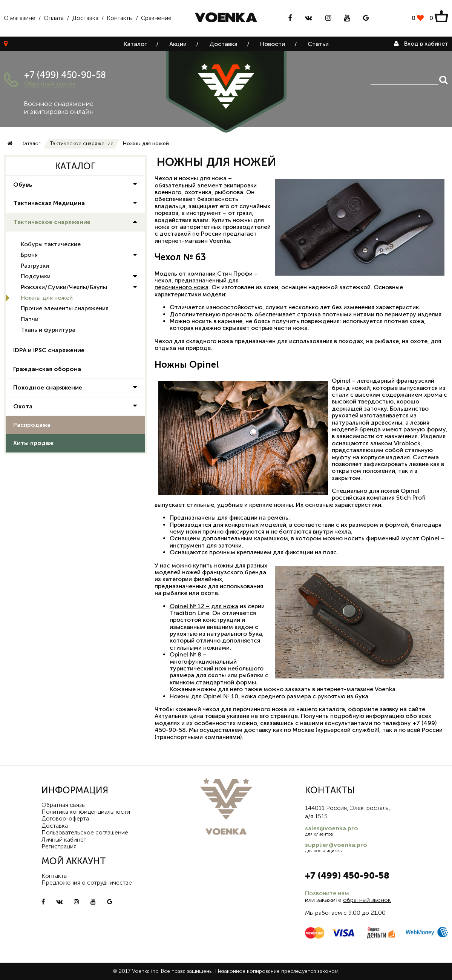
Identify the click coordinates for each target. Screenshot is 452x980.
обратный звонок (367, 900)
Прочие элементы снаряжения (65, 308)
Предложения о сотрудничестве (87, 883)
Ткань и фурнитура (48, 330)
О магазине (20, 18)
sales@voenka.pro (332, 828)
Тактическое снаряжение (82, 143)
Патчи (30, 319)
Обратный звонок (50, 84)
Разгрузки (35, 266)
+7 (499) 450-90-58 (65, 75)
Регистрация (59, 846)
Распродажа (32, 425)
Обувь (23, 185)
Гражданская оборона (47, 369)
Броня (29, 255)
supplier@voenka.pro (336, 845)
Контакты (120, 18)
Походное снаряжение (48, 387)
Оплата (54, 18)
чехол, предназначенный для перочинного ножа (197, 284)
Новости (273, 44)
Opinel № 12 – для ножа (204, 606)
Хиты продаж (33, 443)
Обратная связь (63, 805)
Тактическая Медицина (49, 203)
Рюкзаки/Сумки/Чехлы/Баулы (64, 287)
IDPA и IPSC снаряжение (49, 350)
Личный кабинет (64, 840)
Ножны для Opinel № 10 (204, 696)
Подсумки (36, 276)
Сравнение (156, 18)
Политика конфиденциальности (86, 812)
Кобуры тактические (51, 244)
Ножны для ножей (47, 298)
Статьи (318, 44)
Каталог (135, 44)
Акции (178, 44)
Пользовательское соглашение (85, 832)
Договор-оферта (65, 818)
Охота (23, 406)
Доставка (85, 18)
